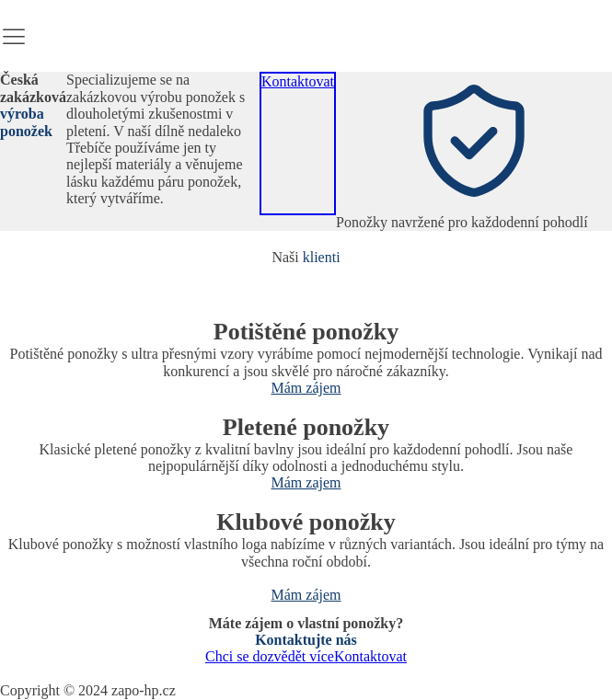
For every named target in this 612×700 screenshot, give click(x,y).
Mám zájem (306, 388)
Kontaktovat (298, 81)
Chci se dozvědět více (270, 656)
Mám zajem (306, 482)
